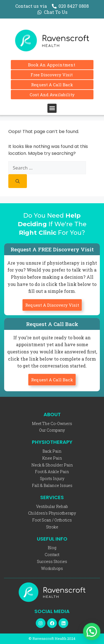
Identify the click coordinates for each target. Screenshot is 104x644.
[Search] (18, 181)
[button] (52, 108)
